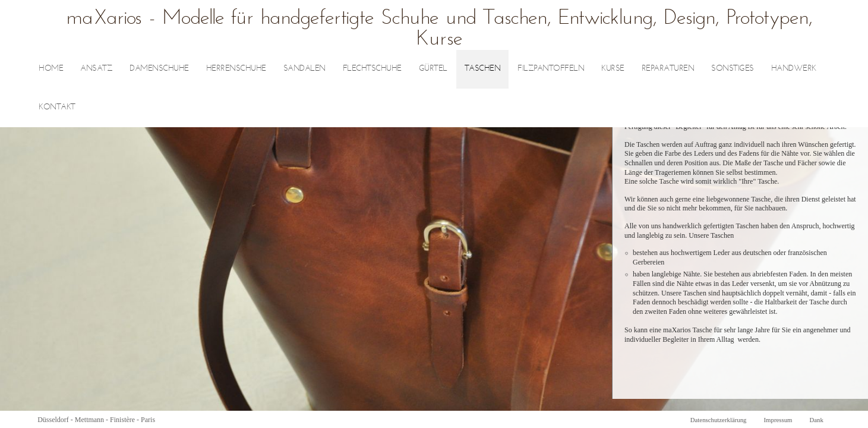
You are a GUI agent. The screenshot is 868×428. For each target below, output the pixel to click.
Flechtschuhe (372, 69)
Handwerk (794, 69)
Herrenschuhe (236, 69)
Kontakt (57, 107)
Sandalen (304, 69)
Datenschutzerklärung (719, 420)
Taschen (483, 69)
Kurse (613, 69)
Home (51, 69)
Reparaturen (668, 69)
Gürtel (433, 69)
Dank (816, 420)
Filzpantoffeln (551, 69)
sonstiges (733, 69)
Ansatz (96, 69)
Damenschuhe (159, 69)
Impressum (778, 420)
